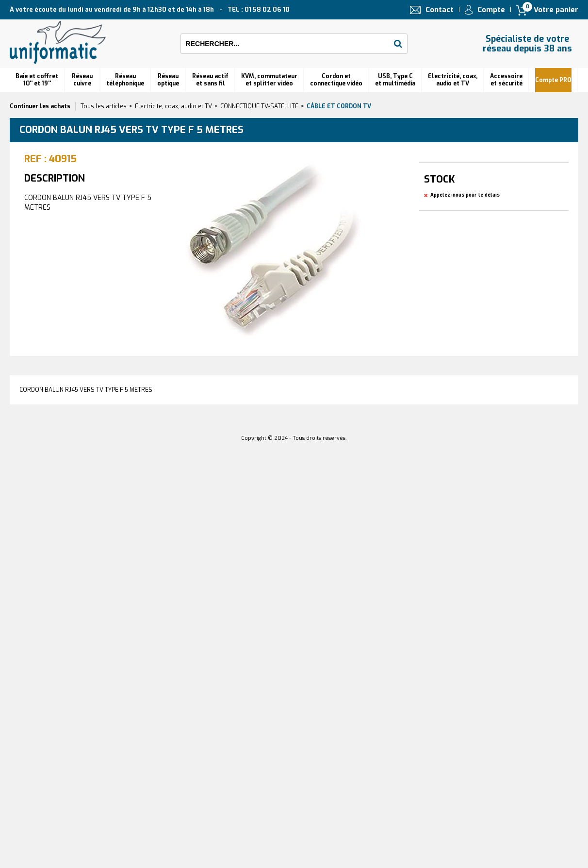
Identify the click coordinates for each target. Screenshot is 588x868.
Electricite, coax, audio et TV (173, 106)
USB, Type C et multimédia (395, 80)
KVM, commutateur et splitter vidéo (269, 80)
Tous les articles (104, 106)
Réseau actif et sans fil (210, 80)
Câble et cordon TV (339, 106)
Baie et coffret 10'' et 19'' (37, 80)
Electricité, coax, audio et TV (453, 80)
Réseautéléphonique (125, 80)
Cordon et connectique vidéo (336, 80)
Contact (440, 10)
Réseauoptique (168, 80)
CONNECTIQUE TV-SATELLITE (259, 106)
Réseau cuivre (82, 80)
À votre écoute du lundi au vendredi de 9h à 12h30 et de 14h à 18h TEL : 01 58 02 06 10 (150, 9)
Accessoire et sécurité (506, 80)
